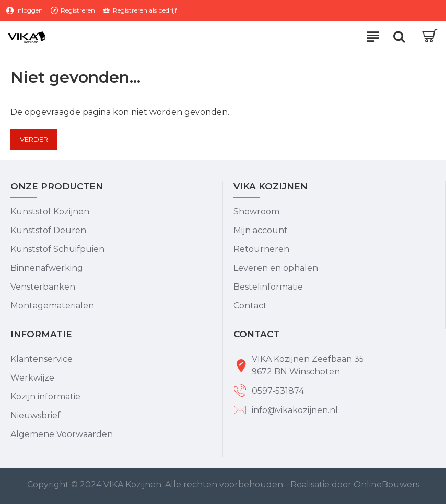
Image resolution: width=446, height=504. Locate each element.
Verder (34, 139)
